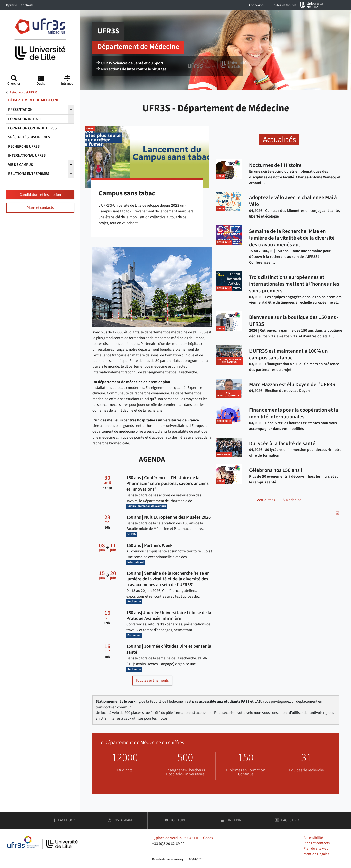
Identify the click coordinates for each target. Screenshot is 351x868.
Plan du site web (316, 849)
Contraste (27, 5)
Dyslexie (11, 5)
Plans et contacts (40, 208)
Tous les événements (152, 680)
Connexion (256, 5)
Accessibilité (313, 838)
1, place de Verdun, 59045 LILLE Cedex (183, 838)
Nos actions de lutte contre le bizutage (131, 69)
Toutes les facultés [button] (284, 5)
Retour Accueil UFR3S (24, 93)
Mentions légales (316, 854)
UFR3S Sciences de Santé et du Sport (130, 63)
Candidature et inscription (40, 195)
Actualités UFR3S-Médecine (279, 500)
